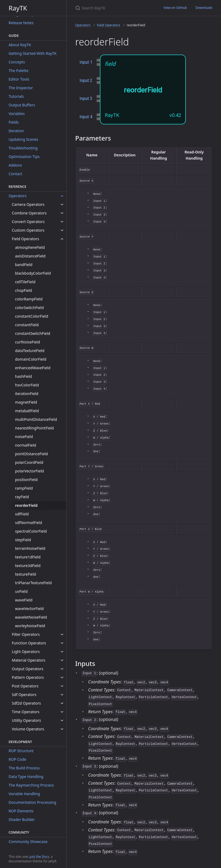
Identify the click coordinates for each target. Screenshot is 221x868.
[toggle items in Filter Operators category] (62, 634)
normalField (26, 445)
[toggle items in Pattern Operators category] (62, 677)
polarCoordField (29, 462)
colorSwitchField (29, 308)
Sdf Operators (24, 695)
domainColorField (31, 359)
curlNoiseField (28, 342)
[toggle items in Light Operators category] (62, 652)
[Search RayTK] (113, 8)
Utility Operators (26, 720)
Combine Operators (29, 213)
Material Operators (29, 660)
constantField (27, 325)
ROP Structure (21, 751)
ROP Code (17, 759)
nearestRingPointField (34, 428)
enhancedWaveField (33, 368)
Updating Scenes (23, 139)
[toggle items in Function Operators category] (62, 643)
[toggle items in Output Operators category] (62, 669)
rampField (24, 488)
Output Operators (28, 669)
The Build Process (24, 768)
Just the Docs (39, 857)
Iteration (16, 131)
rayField (22, 497)
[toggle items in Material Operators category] (62, 660)
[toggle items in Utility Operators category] (62, 720)
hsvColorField (27, 385)
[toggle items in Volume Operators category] (62, 729)
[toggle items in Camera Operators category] (62, 205)
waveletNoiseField (31, 617)
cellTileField (25, 282)
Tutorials (16, 96)
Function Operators (29, 643)
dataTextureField (30, 351)
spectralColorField (31, 531)
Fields (14, 122)
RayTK (18, 8)
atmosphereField (30, 247)
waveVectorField (29, 609)
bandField (24, 265)
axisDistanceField (30, 256)
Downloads (204, 8)
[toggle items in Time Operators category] (62, 712)
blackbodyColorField (33, 273)
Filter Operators (26, 634)
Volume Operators (28, 729)
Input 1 (86, 62)
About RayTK (20, 45)
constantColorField (32, 316)
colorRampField (29, 299)
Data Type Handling (26, 776)
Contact (15, 174)
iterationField (27, 394)
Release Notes (21, 23)
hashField (23, 376)
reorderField (26, 505)
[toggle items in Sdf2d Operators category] (62, 703)
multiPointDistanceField (36, 419)
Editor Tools (19, 79)
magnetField (26, 402)
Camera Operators (28, 204)
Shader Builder (22, 819)
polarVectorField (29, 471)
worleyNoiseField (30, 626)
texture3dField (28, 566)
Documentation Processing (32, 802)
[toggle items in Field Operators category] (62, 239)
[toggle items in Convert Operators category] (62, 222)
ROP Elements (21, 811)
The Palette (19, 71)
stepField (23, 540)
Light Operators (26, 652)
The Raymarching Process (31, 785)
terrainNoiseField (30, 548)
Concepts (17, 62)
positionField (26, 480)
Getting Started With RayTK (32, 53)
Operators (18, 196)
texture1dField (28, 557)
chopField (23, 290)
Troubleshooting (23, 148)
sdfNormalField (29, 523)
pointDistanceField (31, 454)
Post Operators (25, 686)
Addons (15, 165)
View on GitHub (175, 8)
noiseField (24, 437)
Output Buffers (22, 105)
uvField (21, 591)
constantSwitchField (33, 333)
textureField (26, 574)
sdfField (22, 514)
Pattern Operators (28, 677)
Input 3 (86, 98)
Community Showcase (28, 842)
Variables (17, 114)
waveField (24, 600)
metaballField (27, 411)
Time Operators (26, 712)
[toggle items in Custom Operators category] (62, 230)
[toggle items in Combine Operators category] (62, 213)
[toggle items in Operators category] (62, 196)
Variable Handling (24, 794)
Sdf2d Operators (26, 703)
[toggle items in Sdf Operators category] (62, 695)
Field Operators (25, 239)
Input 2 (86, 80)
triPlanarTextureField (33, 583)
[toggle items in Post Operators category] (62, 686)
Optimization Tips (24, 157)
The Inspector (21, 88)
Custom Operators (28, 230)
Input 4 (86, 117)
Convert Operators (28, 222)
